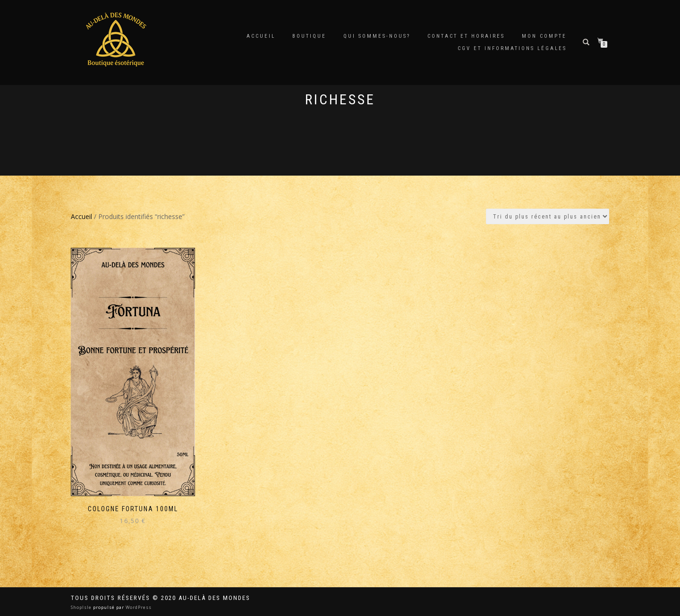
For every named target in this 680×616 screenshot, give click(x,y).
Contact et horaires (466, 36)
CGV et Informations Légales (512, 48)
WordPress (138, 607)
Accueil (261, 36)
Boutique (309, 36)
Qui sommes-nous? (377, 36)
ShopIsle (82, 607)
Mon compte (544, 36)
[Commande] (548, 216)
